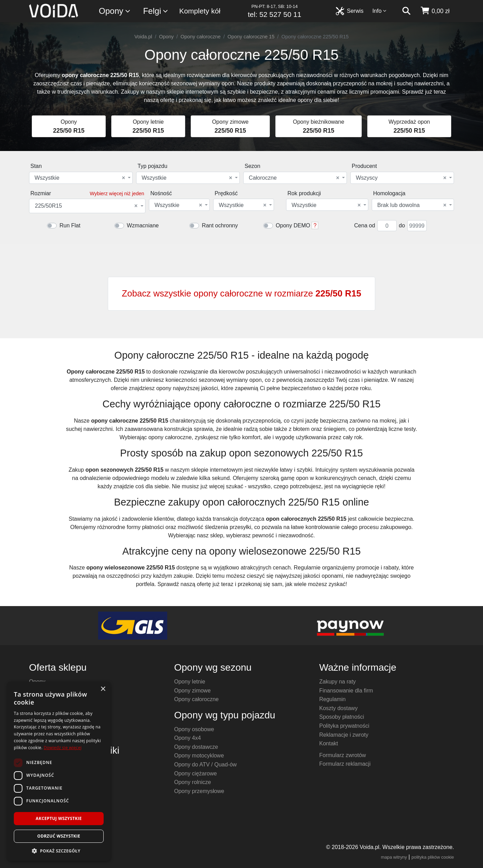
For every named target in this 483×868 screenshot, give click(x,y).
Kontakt (329, 743)
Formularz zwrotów (343, 755)
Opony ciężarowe (196, 773)
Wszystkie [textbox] (80, 178)
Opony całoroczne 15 (251, 37)
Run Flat (70, 225)
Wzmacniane (143, 225)
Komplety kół (200, 11)
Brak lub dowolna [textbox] (412, 205)
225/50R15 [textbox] (86, 206)
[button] (59, 851)
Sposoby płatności (342, 717)
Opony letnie (190, 682)
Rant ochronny (220, 225)
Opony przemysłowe (199, 791)
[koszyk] (435, 11)
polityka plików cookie (433, 857)
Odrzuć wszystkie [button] (59, 836)
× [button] (103, 689)
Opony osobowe (194, 729)
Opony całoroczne (201, 37)
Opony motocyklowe (199, 756)
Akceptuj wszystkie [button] (59, 818)
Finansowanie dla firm (346, 691)
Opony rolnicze (193, 782)
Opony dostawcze (196, 747)
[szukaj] (406, 11)
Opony (115, 11)
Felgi (156, 11)
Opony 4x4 (187, 738)
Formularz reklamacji (345, 764)
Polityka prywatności (344, 726)
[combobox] (81, 178)
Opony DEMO (293, 225)
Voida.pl (143, 37)
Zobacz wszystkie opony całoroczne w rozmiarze (242, 293)
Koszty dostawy (338, 708)
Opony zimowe (192, 691)
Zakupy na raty (338, 682)
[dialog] (59, 771)
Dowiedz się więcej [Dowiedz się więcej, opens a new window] (63, 748)
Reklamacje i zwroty (344, 735)
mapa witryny (394, 857)
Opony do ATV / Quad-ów (205, 765)
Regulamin (332, 699)
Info (380, 11)
